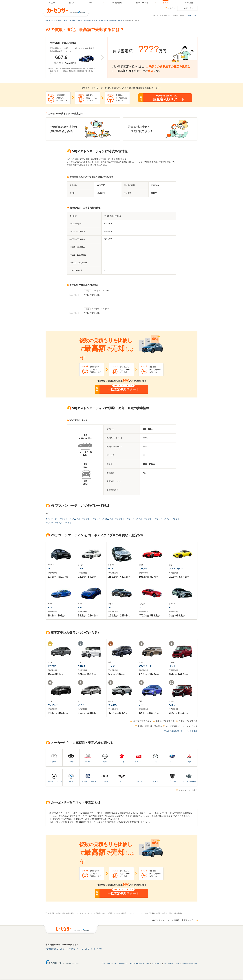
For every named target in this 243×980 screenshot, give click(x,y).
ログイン (171, 8)
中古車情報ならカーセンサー (56, 949)
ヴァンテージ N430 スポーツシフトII (108, 519)
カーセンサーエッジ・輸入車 (92, 949)
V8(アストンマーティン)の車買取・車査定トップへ (173, 920)
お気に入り (189, 8)
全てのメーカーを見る (188, 790)
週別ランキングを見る (165, 721)
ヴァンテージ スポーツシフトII (168, 519)
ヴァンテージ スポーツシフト (139, 519)
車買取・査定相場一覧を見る (150, 726)
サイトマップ (193, 16)
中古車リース (74, 949)
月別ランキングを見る (188, 721)
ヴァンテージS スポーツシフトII (59, 523)
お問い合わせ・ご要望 (172, 963)
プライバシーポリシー (109, 963)
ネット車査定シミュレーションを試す (182, 726)
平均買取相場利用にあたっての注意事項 (181, 731)
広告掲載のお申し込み (190, 963)
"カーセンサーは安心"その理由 (139, 963)
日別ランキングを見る (142, 721)
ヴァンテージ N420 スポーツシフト (75, 519)
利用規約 (122, 963)
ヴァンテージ (51, 519)
